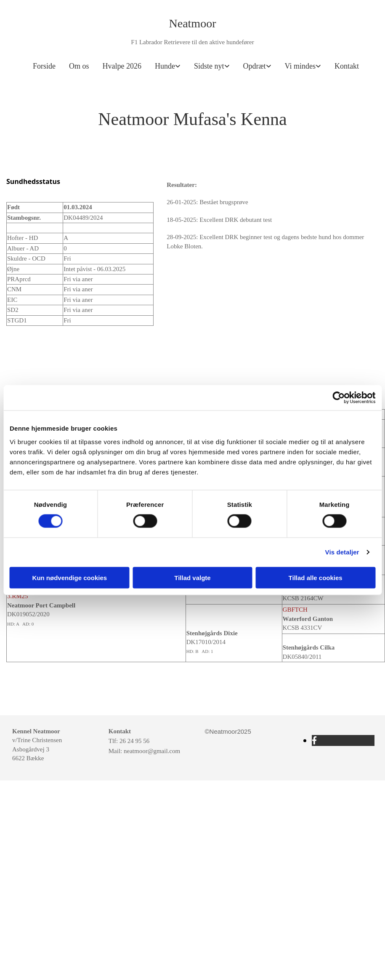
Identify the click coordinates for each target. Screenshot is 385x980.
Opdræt (255, 66)
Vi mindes (300, 66)
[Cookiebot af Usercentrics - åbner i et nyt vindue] (339, 398)
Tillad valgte (192, 577)
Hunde (165, 66)
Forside (44, 66)
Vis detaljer (342, 552)
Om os (79, 66)
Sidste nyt (209, 66)
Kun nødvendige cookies (70, 577)
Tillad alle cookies (316, 577)
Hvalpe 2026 (122, 66)
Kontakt (347, 66)
